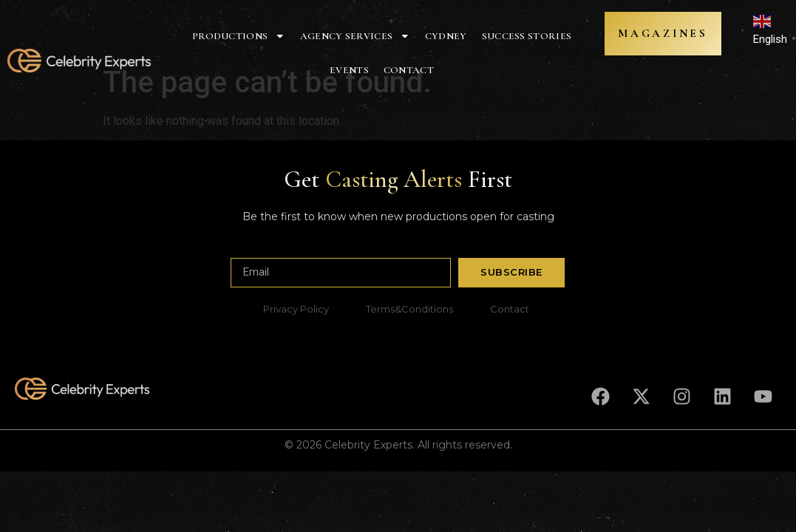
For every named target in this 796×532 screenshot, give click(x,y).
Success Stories (527, 36)
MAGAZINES (656, 34)
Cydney (446, 36)
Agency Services (355, 36)
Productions (239, 36)
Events (349, 70)
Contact (409, 70)
